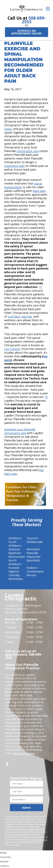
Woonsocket (17, 557)
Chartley (14, 575)
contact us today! (24, 753)
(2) (46, 397)
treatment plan (14, 166)
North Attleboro (15, 562)
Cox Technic (12, 349)
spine (8, 129)
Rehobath (33, 549)
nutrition (14, 316)
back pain (39, 191)
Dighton (14, 571)
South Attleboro (15, 544)
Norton (31, 575)
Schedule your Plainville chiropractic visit (20, 431)
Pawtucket (34, 557)
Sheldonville (35, 542)
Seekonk (14, 549)
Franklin (14, 568)
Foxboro (32, 568)
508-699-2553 (34, 20)
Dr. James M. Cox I (38, 840)
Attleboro (15, 538)
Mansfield (33, 560)
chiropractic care (28, 151)
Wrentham (16, 579)
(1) (40, 287)
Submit (26, 808)
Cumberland (35, 571)
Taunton (32, 538)
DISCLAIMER (17, 835)
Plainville (32, 553)
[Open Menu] (48, 9)
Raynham (15, 553)
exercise (27, 316)
